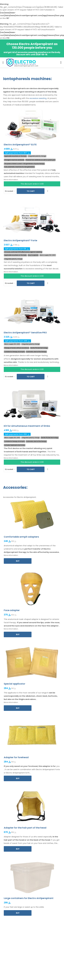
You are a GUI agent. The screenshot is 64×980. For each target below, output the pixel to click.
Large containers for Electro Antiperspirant (29, 898)
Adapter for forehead (16, 757)
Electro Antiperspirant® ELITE (20, 145)
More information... (11, 180)
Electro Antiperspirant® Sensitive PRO (25, 333)
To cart (31, 191)
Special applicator (14, 684)
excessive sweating (38, 98)
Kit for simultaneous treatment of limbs (27, 426)
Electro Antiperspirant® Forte (20, 240)
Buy (18, 561)
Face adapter (12, 610)
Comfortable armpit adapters (21, 537)
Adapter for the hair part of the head (25, 828)
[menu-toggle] (3, 63)
